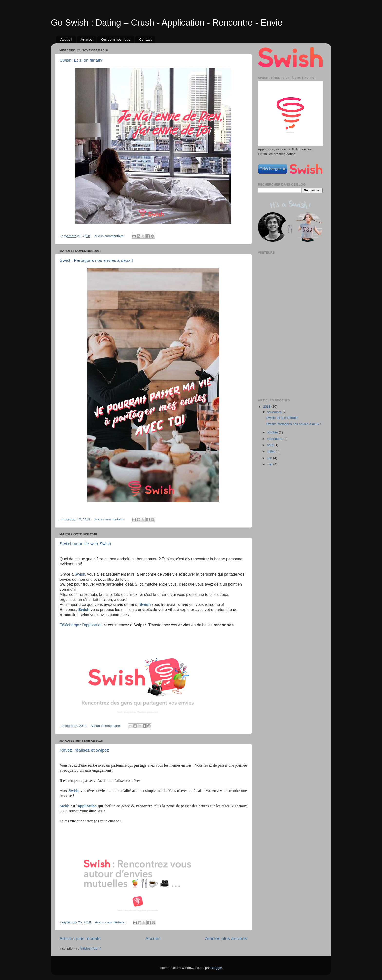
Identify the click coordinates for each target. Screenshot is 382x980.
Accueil (66, 39)
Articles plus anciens (226, 938)
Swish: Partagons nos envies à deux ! (96, 260)
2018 (267, 406)
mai (270, 464)
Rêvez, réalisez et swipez (84, 750)
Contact (145, 39)
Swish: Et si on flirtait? (81, 60)
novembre (275, 412)
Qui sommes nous (116, 39)
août (271, 445)
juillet (271, 451)
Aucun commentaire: (110, 236)
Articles (87, 39)
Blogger (216, 968)
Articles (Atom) (91, 948)
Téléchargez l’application (81, 625)
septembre (275, 439)
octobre (273, 432)
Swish (80, 574)
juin (270, 458)
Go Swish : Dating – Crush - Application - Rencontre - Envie (167, 23)
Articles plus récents (80, 938)
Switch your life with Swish (85, 544)
